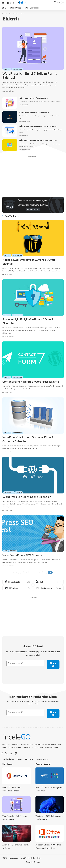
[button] (4, 3)
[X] (48, 582)
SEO (6, 551)
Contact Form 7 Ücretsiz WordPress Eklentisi (31, 382)
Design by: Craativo (33, 862)
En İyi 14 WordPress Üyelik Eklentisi (34, 98)
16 (45, 572)
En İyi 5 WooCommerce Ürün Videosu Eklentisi (38, 140)
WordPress (17, 69)
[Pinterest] (18, 588)
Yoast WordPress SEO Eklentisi (22, 555)
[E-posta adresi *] (25, 663)
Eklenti (7, 69)
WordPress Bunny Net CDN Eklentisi (34, 112)
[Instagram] (48, 588)
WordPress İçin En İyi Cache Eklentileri (27, 497)
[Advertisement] (33, 175)
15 (39, 572)
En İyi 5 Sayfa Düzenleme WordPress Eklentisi (38, 126)
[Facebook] (18, 582)
